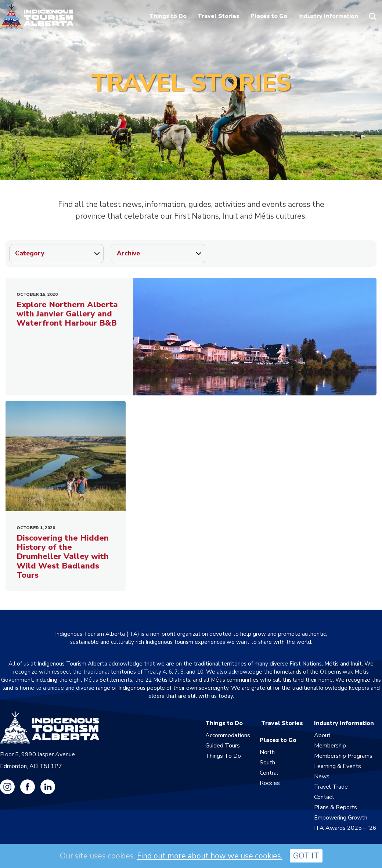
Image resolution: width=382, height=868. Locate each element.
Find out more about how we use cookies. (210, 856)
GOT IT (306, 856)
